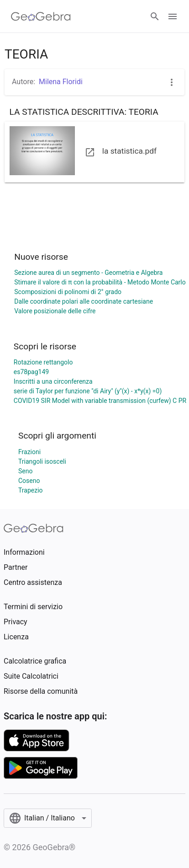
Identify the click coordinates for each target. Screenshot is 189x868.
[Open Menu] (173, 16)
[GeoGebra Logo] (41, 16)
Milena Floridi (61, 82)
